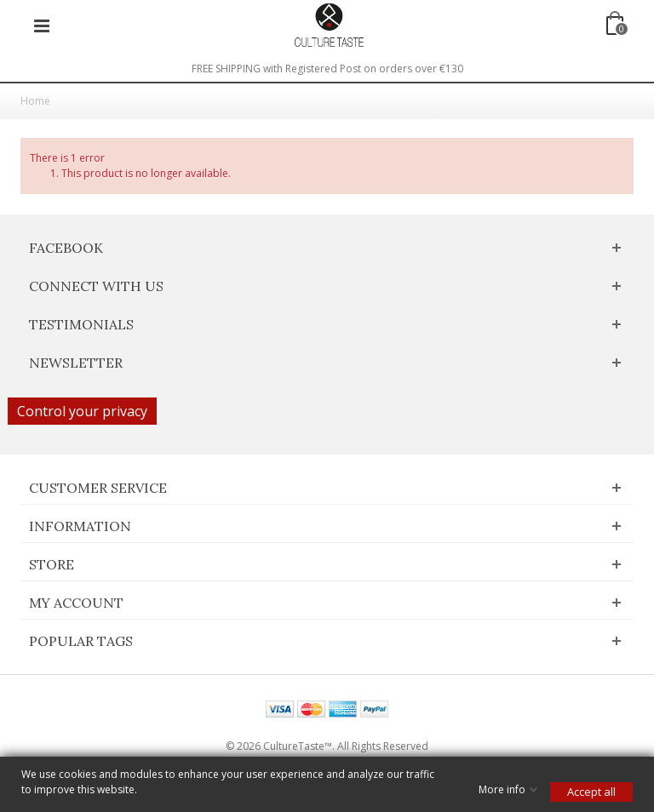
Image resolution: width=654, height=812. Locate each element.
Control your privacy (82, 411)
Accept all (591, 792)
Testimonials (81, 324)
